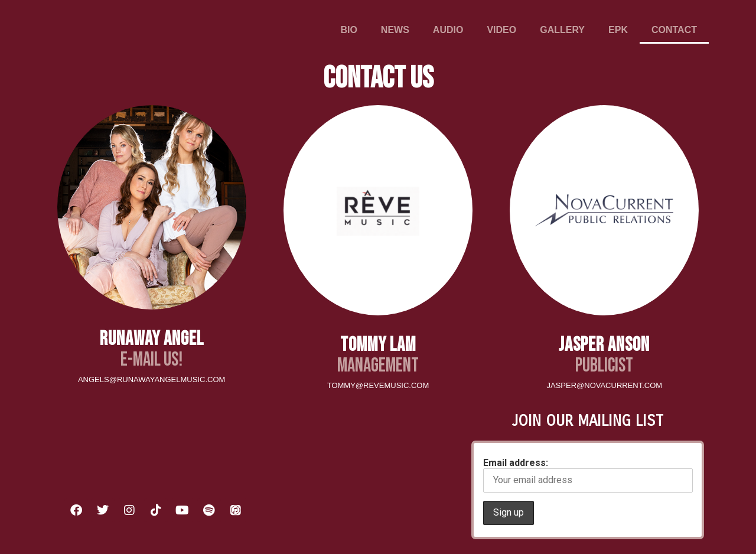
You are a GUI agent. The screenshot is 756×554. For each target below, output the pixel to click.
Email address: (588, 475)
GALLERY (562, 30)
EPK (618, 30)
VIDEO (501, 30)
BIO (348, 30)
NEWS (395, 30)
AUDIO (448, 30)
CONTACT (674, 30)
